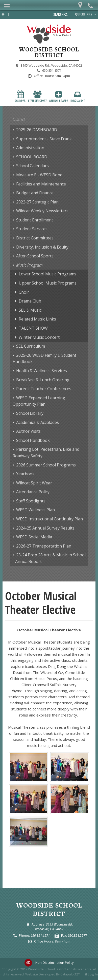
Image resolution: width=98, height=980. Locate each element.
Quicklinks (86, 14)
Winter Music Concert (39, 337)
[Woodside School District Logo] (49, 34)
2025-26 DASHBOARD (37, 130)
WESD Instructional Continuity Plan (50, 519)
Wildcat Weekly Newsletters (42, 211)
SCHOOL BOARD (32, 157)
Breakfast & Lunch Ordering (43, 380)
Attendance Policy (33, 492)
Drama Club (30, 301)
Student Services (32, 229)
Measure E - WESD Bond (39, 175)
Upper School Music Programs (48, 283)
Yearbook (25, 474)
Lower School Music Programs (47, 274)
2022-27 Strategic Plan (37, 202)
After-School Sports (35, 256)
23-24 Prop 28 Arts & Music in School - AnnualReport (49, 558)
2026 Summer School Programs (46, 465)
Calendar (20, 96)
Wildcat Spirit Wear (34, 483)
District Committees (35, 238)
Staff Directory (37, 96)
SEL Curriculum (31, 346)
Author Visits (28, 431)
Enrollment (78, 96)
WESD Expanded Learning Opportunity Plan (39, 401)
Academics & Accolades (38, 422)
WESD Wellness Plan (35, 510)
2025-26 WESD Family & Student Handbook (44, 359)
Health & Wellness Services (42, 371)
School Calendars (32, 166)
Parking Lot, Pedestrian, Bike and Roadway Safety (46, 453)
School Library (30, 413)
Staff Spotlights (31, 501)
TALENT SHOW (33, 328)
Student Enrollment (35, 220)
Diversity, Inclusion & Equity (42, 247)
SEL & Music (30, 310)
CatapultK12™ (70, 974)
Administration (30, 148)
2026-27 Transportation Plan (44, 546)
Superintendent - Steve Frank (44, 139)
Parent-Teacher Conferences (44, 389)
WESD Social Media (34, 537)
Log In (93, 974)
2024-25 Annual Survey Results (45, 528)
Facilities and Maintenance (41, 184)
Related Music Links (37, 319)
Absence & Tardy (59, 96)
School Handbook (33, 440)
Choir (24, 292)
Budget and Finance (35, 193)
